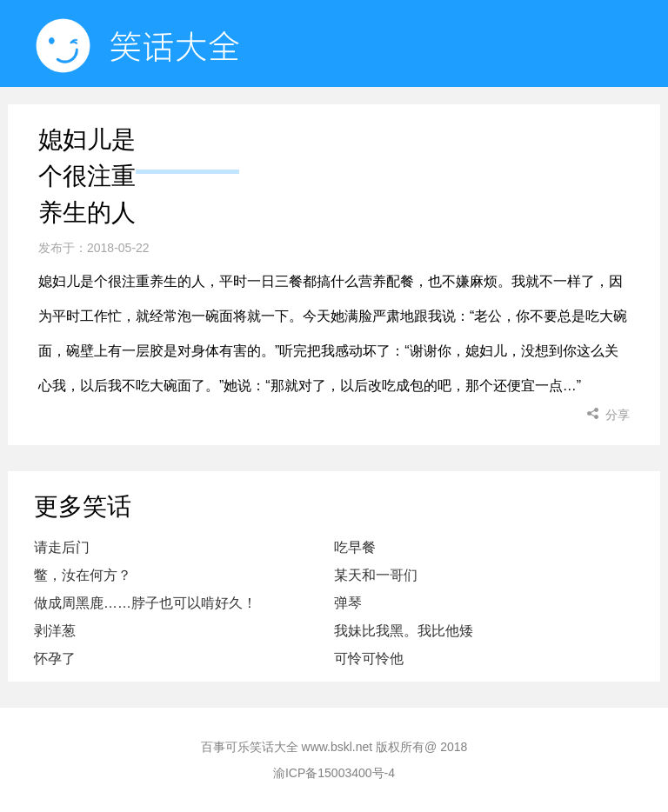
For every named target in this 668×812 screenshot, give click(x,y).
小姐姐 (531, 130)
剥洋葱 (55, 631)
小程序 (414, 130)
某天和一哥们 (376, 575)
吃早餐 (355, 547)
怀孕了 (55, 659)
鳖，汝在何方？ (83, 575)
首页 (187, 130)
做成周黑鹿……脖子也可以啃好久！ (145, 603)
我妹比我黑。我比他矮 (404, 631)
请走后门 (62, 547)
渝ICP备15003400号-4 (334, 773)
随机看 (297, 130)
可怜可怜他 (369, 659)
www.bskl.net (337, 747)
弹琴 (348, 603)
